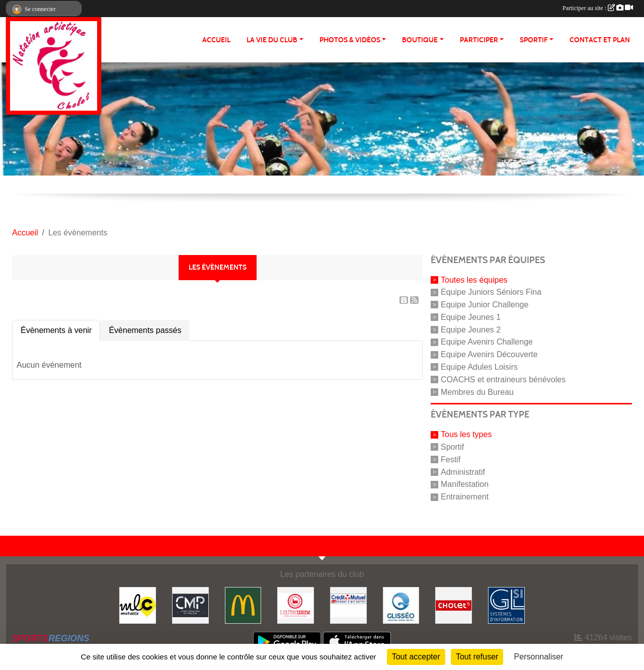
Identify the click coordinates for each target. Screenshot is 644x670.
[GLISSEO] (401, 605)
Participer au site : (598, 8)
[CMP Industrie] (190, 605)
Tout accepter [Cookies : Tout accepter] (416, 657)
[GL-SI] (506, 605)
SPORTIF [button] (534, 40)
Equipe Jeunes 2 (471, 329)
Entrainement (465, 497)
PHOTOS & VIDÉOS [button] (350, 40)
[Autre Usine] (296, 605)
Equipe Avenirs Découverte (489, 354)
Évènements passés (145, 330)
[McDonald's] (243, 605)
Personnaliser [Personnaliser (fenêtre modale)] (539, 657)
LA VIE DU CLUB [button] (272, 40)
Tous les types (466, 434)
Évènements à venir (56, 330)
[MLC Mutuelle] (138, 605)
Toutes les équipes (474, 279)
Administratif (463, 472)
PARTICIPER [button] (479, 40)
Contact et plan (600, 40)
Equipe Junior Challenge (485, 305)
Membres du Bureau (477, 392)
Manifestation (465, 484)
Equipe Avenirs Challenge (487, 342)
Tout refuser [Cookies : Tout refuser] (477, 657)
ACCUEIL (216, 40)
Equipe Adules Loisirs (479, 367)
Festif (451, 459)
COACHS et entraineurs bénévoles (503, 380)
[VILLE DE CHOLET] (454, 605)
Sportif (452, 447)
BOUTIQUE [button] (420, 40)
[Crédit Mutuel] (348, 605)
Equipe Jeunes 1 (471, 317)
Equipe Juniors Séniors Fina (491, 292)
